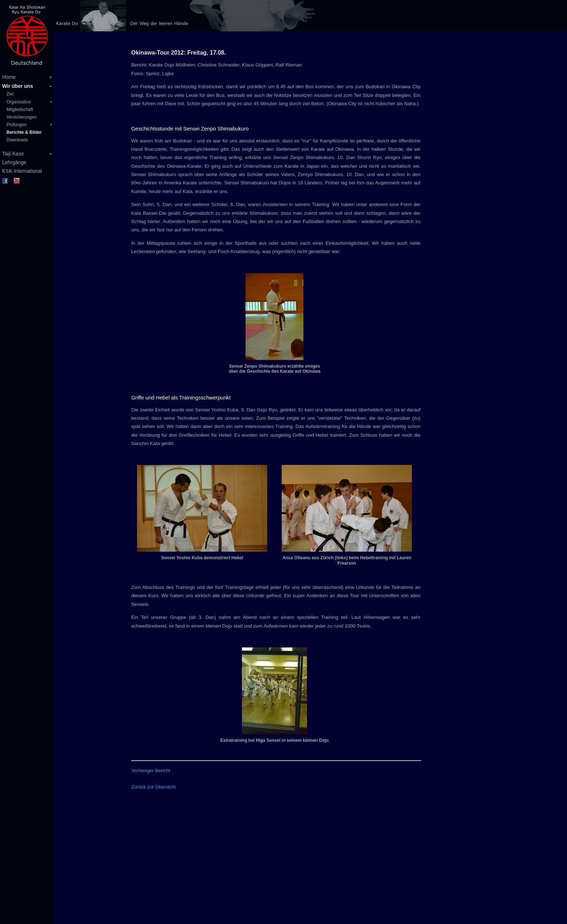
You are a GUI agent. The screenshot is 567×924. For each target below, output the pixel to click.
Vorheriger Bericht (151, 771)
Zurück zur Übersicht (154, 787)
